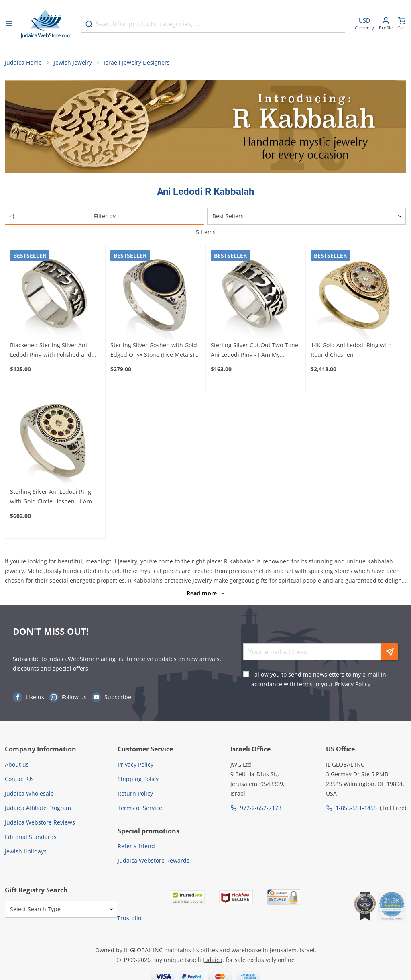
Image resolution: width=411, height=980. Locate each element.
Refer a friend (136, 846)
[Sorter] (306, 216)
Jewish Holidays (26, 851)
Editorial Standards (31, 837)
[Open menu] (9, 24)
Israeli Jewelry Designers (137, 62)
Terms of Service (140, 808)
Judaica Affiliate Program (38, 808)
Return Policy (135, 793)
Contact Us (19, 779)
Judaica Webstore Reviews (40, 822)
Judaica (213, 960)
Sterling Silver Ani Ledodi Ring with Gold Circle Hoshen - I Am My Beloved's (51, 497)
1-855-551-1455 (356, 808)
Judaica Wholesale (29, 793)
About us (17, 764)
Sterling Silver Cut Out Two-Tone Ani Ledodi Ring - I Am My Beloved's (254, 350)
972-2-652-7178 (261, 808)
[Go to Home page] (46, 24)
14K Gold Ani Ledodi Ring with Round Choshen (351, 350)
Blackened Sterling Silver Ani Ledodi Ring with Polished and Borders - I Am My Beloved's (51, 350)
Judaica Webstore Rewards (154, 860)
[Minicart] (402, 24)
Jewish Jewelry (73, 62)
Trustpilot (130, 918)
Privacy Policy (353, 684)
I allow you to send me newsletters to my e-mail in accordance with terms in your (319, 679)
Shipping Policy (138, 779)
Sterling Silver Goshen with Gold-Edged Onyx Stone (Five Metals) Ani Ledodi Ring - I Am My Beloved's (155, 350)
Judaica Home (23, 62)
